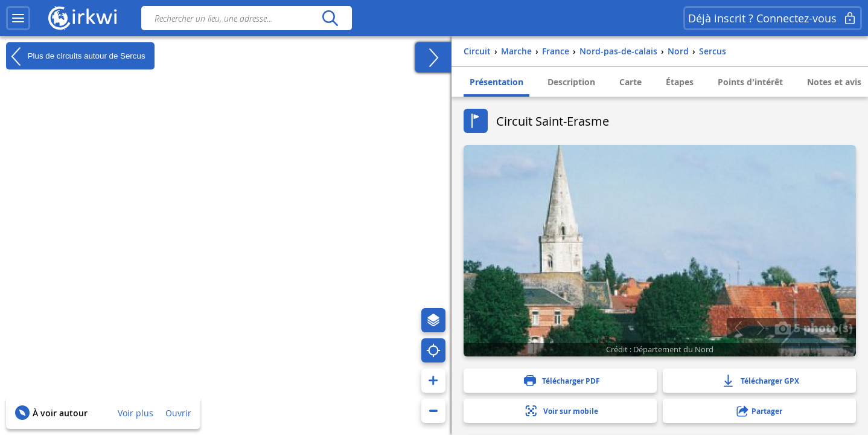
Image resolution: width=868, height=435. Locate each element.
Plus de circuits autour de (76, 56)
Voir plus (136, 413)
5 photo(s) (814, 327)
